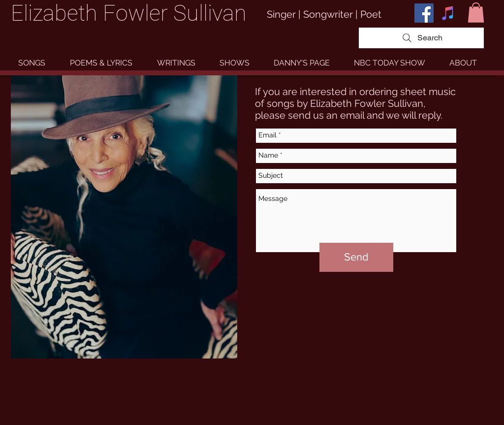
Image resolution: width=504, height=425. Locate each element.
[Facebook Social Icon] (424, 13)
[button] (476, 13)
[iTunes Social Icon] (448, 13)
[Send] (356, 257)
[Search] (421, 38)
